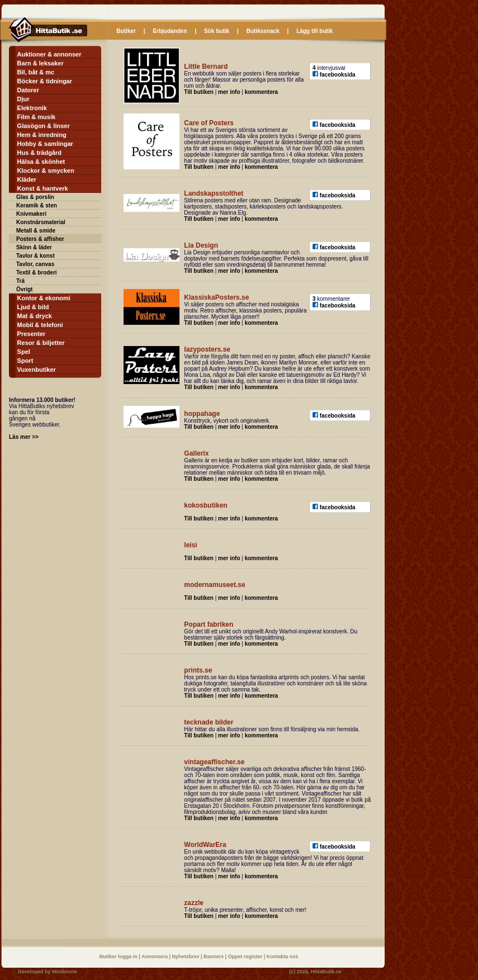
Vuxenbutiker (37, 370)
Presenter (32, 334)
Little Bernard (206, 67)
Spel (24, 352)
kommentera (261, 92)
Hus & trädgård (39, 153)
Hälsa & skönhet (41, 162)
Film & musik (36, 117)
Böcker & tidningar (45, 81)
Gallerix (196, 453)
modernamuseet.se (214, 585)
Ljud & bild (33, 307)
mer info (229, 92)
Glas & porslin (35, 197)
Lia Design (201, 245)
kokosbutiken (205, 505)
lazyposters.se (207, 349)
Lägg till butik (314, 31)
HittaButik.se (326, 972)
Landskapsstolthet (214, 193)
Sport (25, 361)
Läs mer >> (24, 437)
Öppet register (246, 957)
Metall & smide (36, 231)
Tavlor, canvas (35, 264)
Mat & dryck (35, 316)
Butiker (126, 31)
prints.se (198, 670)
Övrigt (24, 289)
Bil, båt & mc (36, 72)
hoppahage (202, 414)
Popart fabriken (209, 624)
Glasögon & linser (44, 126)
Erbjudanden (170, 31)
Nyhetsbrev (187, 957)
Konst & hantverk (43, 188)
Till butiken (199, 92)
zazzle (194, 903)
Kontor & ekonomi (44, 298)
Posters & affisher (40, 239)
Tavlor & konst (36, 256)
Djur (23, 99)
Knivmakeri (31, 214)
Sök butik (217, 31)
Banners (214, 957)
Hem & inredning (42, 135)
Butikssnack (263, 31)
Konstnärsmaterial (41, 222)
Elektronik (32, 108)
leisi (190, 545)
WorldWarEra (205, 845)
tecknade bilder (209, 722)
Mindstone (65, 972)
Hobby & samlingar (45, 144)
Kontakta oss (283, 957)
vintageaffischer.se (214, 762)
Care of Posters (209, 123)
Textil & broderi (37, 273)
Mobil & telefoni (40, 325)
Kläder (27, 179)
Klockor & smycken (46, 171)
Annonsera (155, 957)
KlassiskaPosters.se (216, 297)
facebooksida (338, 75)
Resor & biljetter (41, 343)
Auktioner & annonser (49, 54)
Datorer (28, 90)
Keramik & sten (37, 205)
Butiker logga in (119, 957)
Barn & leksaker (41, 63)
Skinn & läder (34, 247)
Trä (20, 281)
